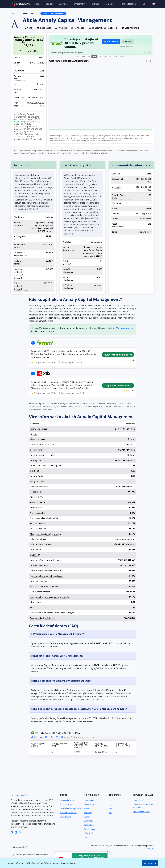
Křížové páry (89, 833)
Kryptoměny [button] (79, 4)
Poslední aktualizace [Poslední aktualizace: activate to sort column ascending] (102, 745)
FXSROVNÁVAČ (20, 4)
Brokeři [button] (95, 4)
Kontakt (112, 804)
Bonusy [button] (49, 4)
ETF (86, 837)
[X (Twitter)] (20, 832)
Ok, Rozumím (150, 863)
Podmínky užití (139, 800)
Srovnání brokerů (67, 800)
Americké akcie (29, 13)
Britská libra (89, 825)
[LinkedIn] (16, 832)
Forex (86, 808)
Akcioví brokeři (66, 804)
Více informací (72, 863)
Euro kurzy (88, 821)
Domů (14, 13)
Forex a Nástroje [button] (129, 4)
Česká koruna (90, 829)
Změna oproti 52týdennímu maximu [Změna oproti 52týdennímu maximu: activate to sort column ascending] (81, 745)
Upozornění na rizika (142, 812)
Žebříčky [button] (63, 4)
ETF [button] (144, 4)
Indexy (87, 817)
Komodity (88, 813)
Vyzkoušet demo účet (118, 386)
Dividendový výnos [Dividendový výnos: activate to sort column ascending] (38, 745)
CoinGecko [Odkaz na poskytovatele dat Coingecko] (150, 849)
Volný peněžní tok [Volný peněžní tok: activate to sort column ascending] (60, 745)
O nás (111, 800)
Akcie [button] (37, 4)
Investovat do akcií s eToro (118, 355)
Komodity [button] (110, 4)
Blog (110, 813)
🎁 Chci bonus (111, 41)
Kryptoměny (89, 800)
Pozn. (146, 52)
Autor (111, 808)
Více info (128, 41)
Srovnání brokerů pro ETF (70, 808)
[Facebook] (12, 832)
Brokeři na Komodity (68, 813)
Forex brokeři (65, 817)
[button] (154, 4)
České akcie (89, 804)
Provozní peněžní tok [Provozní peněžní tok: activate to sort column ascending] (123, 745)
